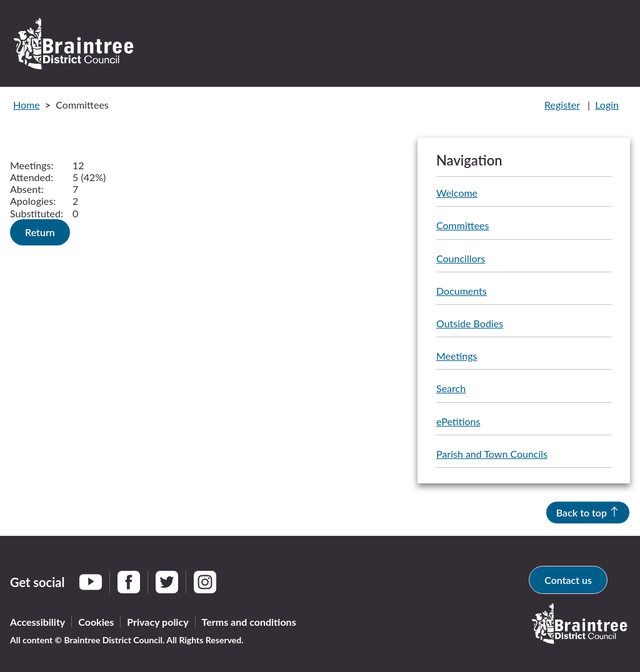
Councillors (461, 258)
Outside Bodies (470, 323)
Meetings (457, 356)
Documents (462, 291)
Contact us (568, 580)
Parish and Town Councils (492, 454)
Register (562, 105)
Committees (462, 225)
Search (451, 388)
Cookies (96, 622)
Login (607, 105)
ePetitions (458, 421)
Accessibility (37, 622)
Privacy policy (157, 622)
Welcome (457, 193)
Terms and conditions (249, 622)
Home (27, 105)
